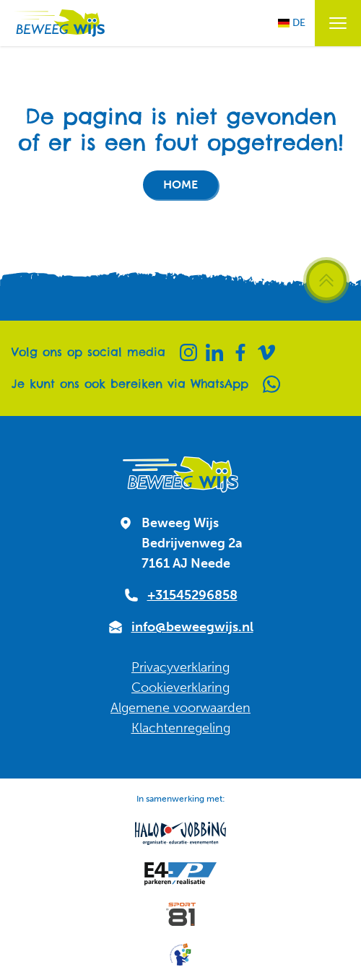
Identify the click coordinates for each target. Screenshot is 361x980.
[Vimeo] (266, 352)
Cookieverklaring (180, 688)
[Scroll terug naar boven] (326, 280)
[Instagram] (188, 352)
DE (292, 23)
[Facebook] (240, 352)
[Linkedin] (214, 352)
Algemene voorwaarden (180, 708)
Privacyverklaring (180, 667)
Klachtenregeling (181, 728)
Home (180, 185)
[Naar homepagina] (58, 23)
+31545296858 (192, 595)
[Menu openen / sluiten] (338, 23)
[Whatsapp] (271, 384)
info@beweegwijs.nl (192, 627)
